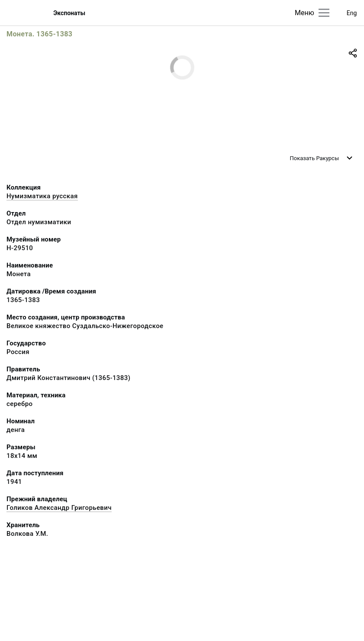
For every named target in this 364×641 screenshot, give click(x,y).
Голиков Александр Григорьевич (59, 508)
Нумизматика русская (42, 196)
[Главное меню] (324, 13)
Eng (352, 13)
